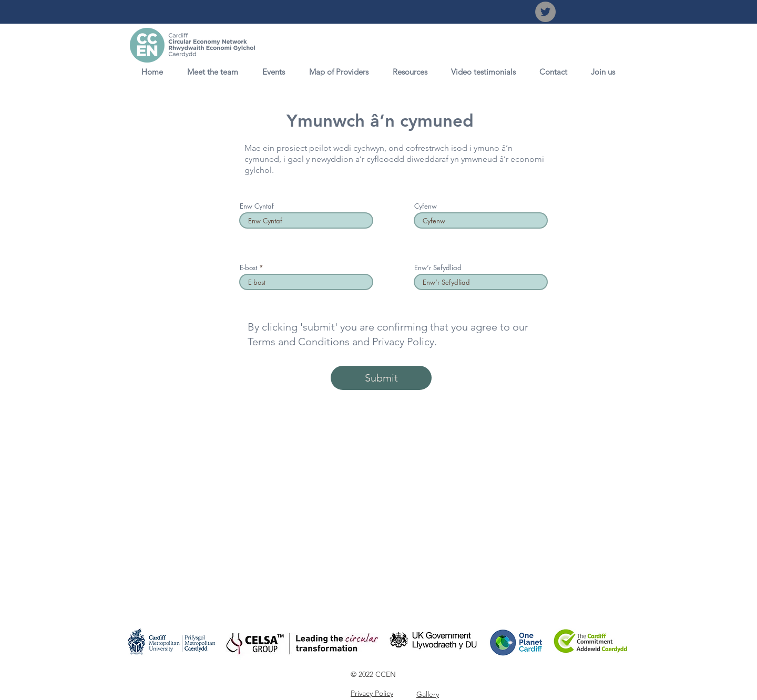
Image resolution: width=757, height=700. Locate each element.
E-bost (249, 268)
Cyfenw (426, 206)
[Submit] (381, 378)
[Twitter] (545, 12)
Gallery (428, 694)
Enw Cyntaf (257, 206)
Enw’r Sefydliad (438, 268)
